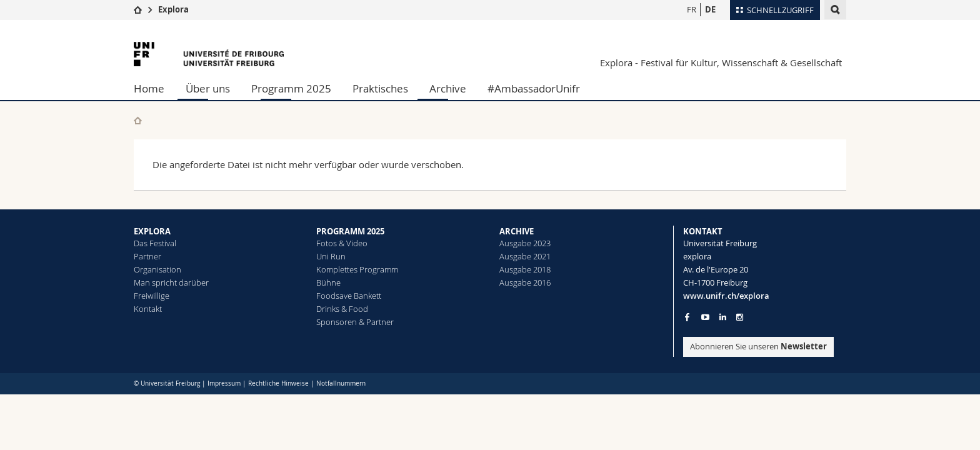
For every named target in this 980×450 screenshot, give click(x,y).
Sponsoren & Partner (355, 322)
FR (692, 9)
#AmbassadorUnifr (534, 88)
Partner (147, 256)
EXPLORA (152, 231)
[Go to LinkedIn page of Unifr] (723, 317)
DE (710, 9)
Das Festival (155, 243)
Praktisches (380, 88)
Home (149, 88)
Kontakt (148, 309)
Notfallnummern (341, 383)
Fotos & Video (342, 243)
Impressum (224, 383)
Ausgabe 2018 (525, 269)
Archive (448, 88)
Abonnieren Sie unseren (758, 346)
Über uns (208, 88)
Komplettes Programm (357, 269)
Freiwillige (152, 296)
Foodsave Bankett (349, 296)
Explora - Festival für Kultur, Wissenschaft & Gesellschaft (721, 62)
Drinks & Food (342, 309)
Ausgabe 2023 (525, 243)
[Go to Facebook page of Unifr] (687, 317)
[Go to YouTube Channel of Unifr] (705, 317)
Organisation (157, 269)
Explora (173, 9)
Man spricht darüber (171, 282)
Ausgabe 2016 (525, 282)
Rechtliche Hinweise (278, 383)
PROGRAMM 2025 (350, 231)
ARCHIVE (517, 231)
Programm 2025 (291, 88)
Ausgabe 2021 (525, 256)
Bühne (328, 282)
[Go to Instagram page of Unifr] (740, 317)
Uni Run (331, 256)
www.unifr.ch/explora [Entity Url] (726, 296)
